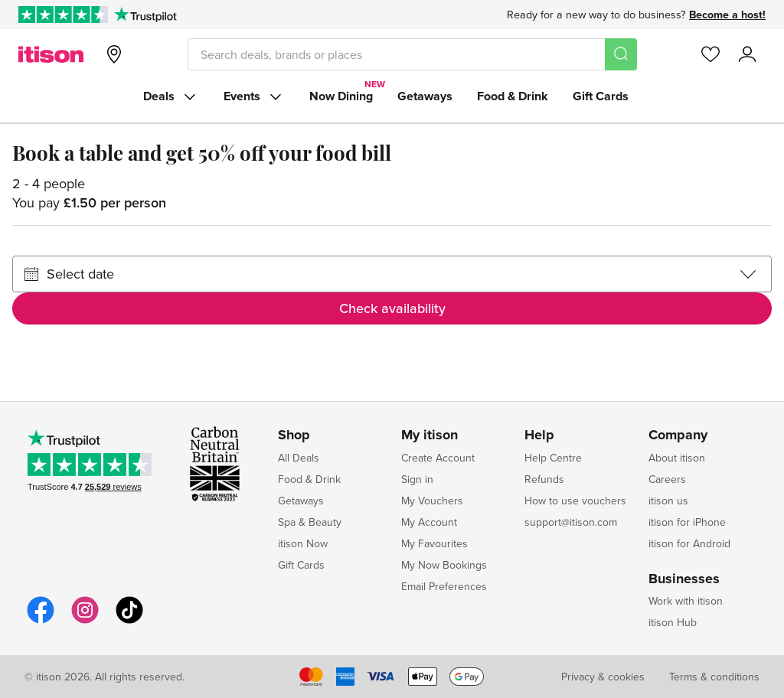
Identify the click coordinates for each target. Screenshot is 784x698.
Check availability (392, 308)
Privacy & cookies (603, 677)
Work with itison (686, 601)
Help (539, 435)
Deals (171, 96)
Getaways (425, 96)
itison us (668, 501)
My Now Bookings (444, 565)
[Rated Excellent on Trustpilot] (63, 15)
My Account (429, 522)
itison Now (303, 543)
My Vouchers (432, 501)
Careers (667, 479)
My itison (430, 435)
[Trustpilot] (145, 15)
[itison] (51, 54)
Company (678, 435)
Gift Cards (601, 96)
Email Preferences (444, 586)
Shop (294, 435)
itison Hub (673, 622)
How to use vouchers (575, 501)
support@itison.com (571, 522)
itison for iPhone (687, 522)
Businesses (684, 579)
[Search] (621, 54)
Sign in (417, 479)
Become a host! (727, 15)
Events (254, 96)
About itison (677, 458)
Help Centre (553, 458)
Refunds (544, 479)
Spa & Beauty (310, 522)
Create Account (438, 458)
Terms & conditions (714, 677)
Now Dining (341, 96)
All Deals (299, 458)
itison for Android (689, 543)
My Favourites (434, 543)
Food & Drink (513, 96)
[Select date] (392, 274)
